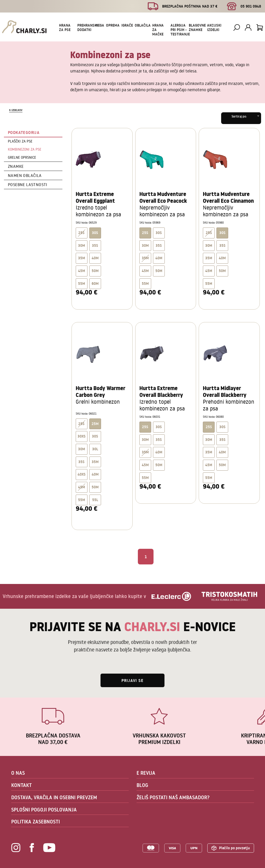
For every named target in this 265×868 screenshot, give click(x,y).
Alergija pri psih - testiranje (180, 30)
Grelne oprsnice (22, 157)
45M (82, 271)
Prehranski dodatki (87, 27)
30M (82, 245)
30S (159, 233)
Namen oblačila (25, 175)
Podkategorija (24, 132)
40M (95, 258)
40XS (82, 474)
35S (95, 245)
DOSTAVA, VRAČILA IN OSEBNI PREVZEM (54, 797)
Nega (100, 25)
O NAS (18, 773)
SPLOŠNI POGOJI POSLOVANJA (44, 810)
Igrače (127, 25)
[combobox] (241, 118)
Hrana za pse (65, 27)
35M (82, 258)
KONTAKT (22, 785)
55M (82, 284)
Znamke (16, 166)
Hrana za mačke (158, 30)
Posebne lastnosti (28, 184)
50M (95, 271)
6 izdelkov (16, 110)
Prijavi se (132, 680)
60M (95, 284)
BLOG (142, 785)
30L (95, 449)
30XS (82, 436)
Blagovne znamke (197, 27)
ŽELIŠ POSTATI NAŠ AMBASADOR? (173, 797)
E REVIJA (146, 773)
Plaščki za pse (20, 141)
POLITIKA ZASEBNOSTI (36, 822)
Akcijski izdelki (214, 27)
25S (81, 233)
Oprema (113, 25)
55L (95, 500)
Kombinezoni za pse (25, 149)
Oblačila (143, 25)
